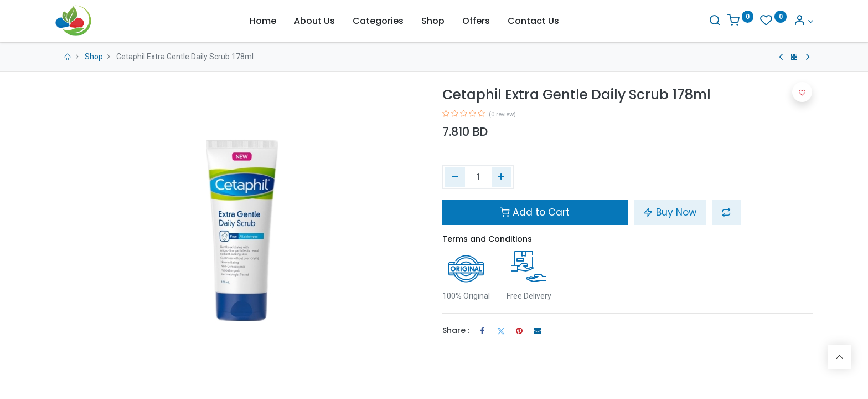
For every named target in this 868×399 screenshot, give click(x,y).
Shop (94, 57)
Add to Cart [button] (535, 212)
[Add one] (502, 177)
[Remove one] (455, 177)
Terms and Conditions (487, 239)
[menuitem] (263, 21)
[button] (726, 212)
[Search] (715, 21)
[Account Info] (803, 21)
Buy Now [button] (670, 212)
